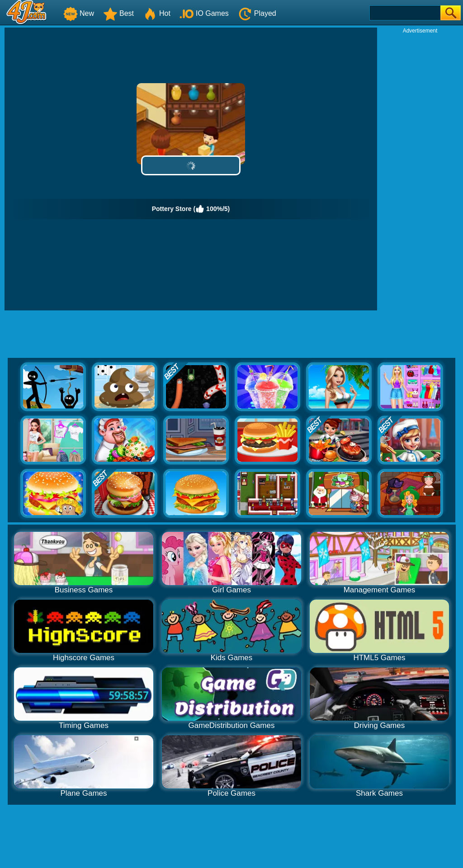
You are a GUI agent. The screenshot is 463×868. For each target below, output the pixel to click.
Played (257, 13)
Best (118, 13)
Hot (157, 13)
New (79, 13)
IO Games (204, 13)
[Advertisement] (420, 170)
